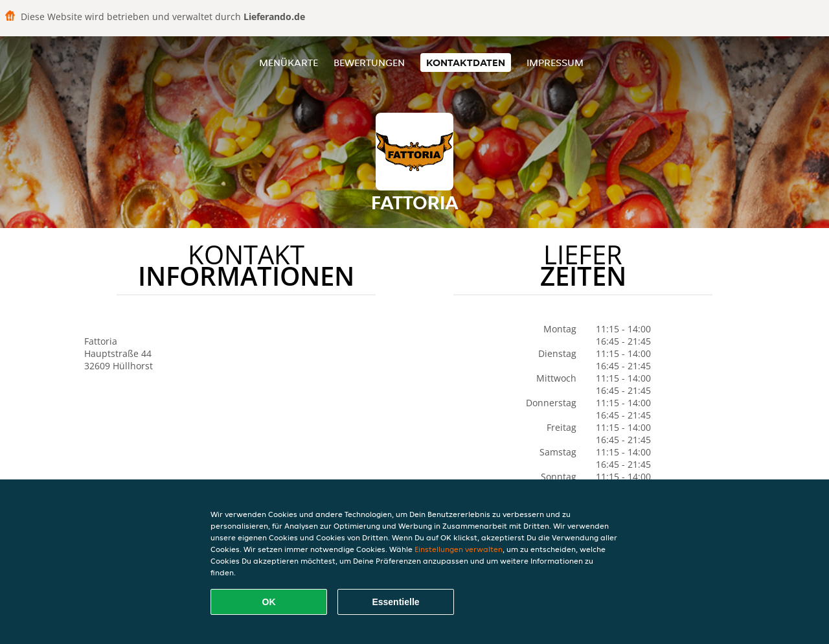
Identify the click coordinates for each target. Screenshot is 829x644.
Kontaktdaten (466, 63)
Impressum (555, 63)
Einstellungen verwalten (459, 549)
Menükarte (289, 63)
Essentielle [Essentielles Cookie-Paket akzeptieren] (395, 602)
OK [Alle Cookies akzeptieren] (269, 602)
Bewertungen (369, 63)
